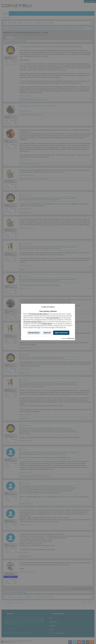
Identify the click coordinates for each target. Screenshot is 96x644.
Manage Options (47, 324)
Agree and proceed (61, 333)
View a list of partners (53, 318)
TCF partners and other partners (38, 314)
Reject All (47, 333)
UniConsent (71, 338)
